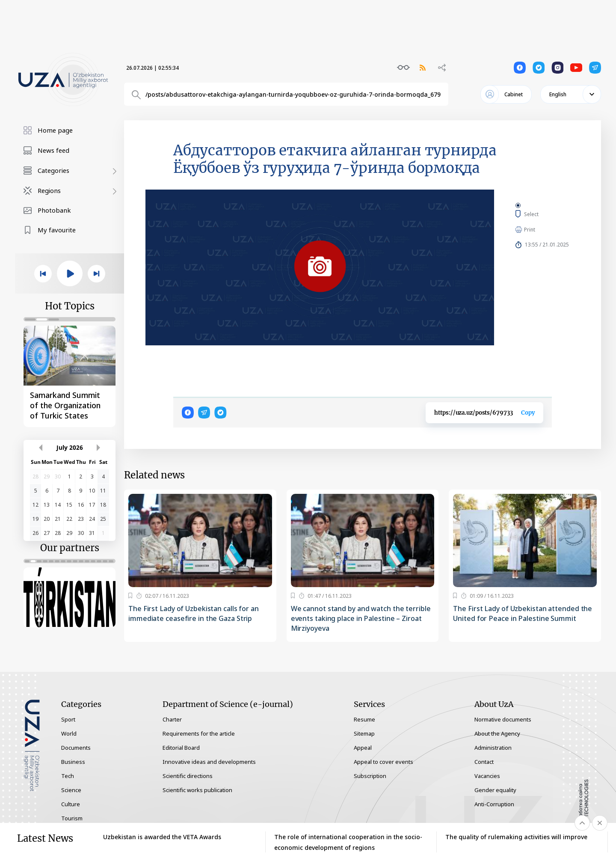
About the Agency (497, 733)
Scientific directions (188, 776)
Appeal (363, 748)
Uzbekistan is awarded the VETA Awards (162, 837)
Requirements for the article (199, 733)
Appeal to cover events (384, 762)
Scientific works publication (197, 790)
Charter (172, 719)
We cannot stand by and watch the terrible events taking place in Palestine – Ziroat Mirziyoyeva (361, 618)
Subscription (370, 776)
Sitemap (364, 733)
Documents (76, 748)
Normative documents (503, 719)
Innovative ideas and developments (209, 762)
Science (71, 790)
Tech (68, 776)
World (69, 733)
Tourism (72, 818)
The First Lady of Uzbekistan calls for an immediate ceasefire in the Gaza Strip (194, 613)
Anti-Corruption (494, 804)
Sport (68, 719)
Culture (71, 804)
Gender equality (495, 790)
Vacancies (487, 776)
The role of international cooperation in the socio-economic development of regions (348, 842)
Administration (493, 748)
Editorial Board (181, 748)
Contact (484, 762)
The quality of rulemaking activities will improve (516, 837)
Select (541, 214)
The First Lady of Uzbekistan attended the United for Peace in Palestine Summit (523, 613)
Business (73, 762)
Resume (364, 719)
